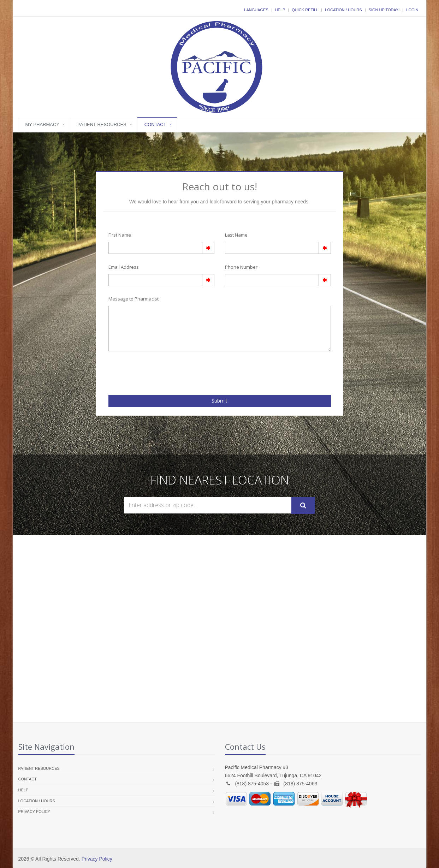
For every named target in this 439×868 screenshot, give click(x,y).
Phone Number (241, 267)
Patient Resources (102, 124)
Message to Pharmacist (134, 299)
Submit (219, 401)
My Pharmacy (43, 124)
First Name (120, 235)
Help (280, 10)
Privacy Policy (34, 811)
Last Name (236, 235)
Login (412, 10)
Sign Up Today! (384, 10)
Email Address (124, 267)
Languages (256, 10)
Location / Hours (343, 10)
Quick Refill (305, 10)
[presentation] (150, 371)
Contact (155, 124)
